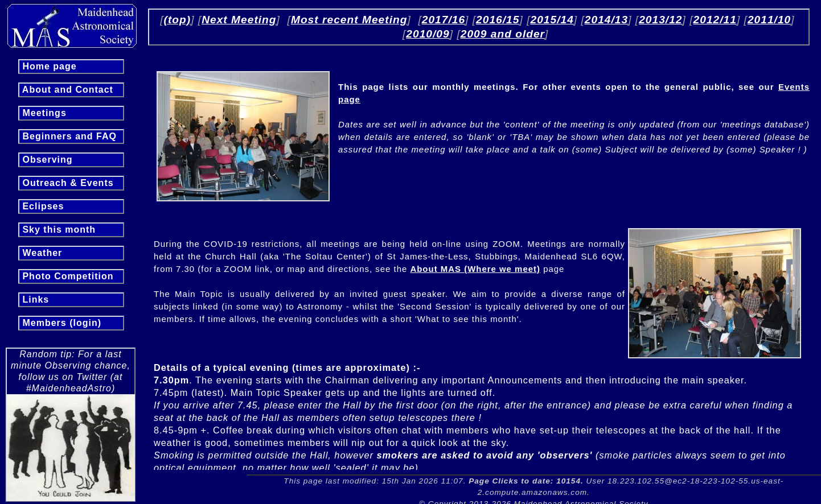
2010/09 (428, 34)
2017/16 (444, 20)
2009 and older (503, 34)
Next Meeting (239, 20)
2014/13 (606, 20)
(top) (178, 20)
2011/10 (769, 20)
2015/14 (552, 20)
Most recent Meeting (349, 20)
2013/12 (660, 20)
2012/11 (715, 20)
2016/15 (498, 20)
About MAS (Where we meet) (475, 269)
